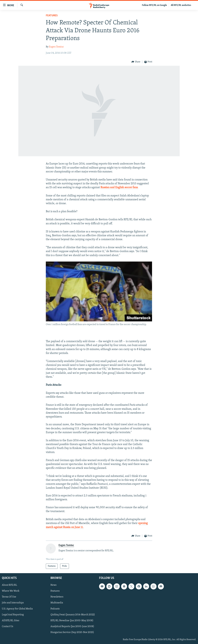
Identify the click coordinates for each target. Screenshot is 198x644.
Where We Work (11, 591)
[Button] (136, 62)
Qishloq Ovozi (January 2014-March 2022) (73, 615)
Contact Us (8, 626)
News (53, 585)
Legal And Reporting (13, 615)
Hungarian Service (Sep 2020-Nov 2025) (72, 632)
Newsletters (57, 597)
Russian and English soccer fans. (119, 188)
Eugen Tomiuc (56, 47)
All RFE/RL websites (181, 5)
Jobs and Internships (13, 603)
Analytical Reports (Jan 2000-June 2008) (72, 626)
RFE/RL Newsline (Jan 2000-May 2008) (72, 621)
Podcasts (55, 609)
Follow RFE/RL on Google (154, 5)
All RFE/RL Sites (11, 621)
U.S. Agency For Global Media (17, 609)
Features (52, 16)
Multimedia (57, 603)
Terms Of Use (9, 597)
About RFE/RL (9, 585)
